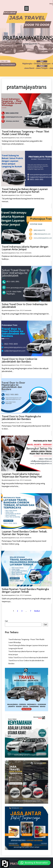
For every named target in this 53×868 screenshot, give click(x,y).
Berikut (37, 611)
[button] (34, 863)
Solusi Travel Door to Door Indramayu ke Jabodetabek (28, 658)
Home (18, 44)
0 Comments (27, 138)
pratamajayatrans (9, 138)
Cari (6, 621)
